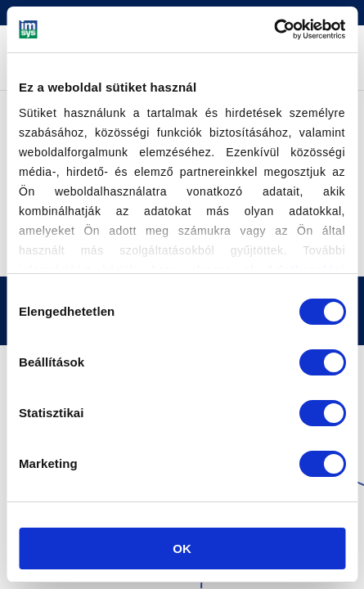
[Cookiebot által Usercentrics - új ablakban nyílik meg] (274, 29)
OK (182, 549)
